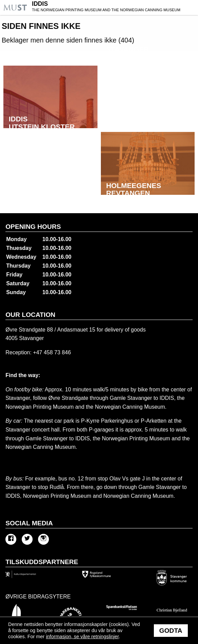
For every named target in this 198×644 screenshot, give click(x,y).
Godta (171, 631)
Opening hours (33, 227)
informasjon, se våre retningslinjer (82, 637)
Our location (30, 315)
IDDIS (114, 7)
